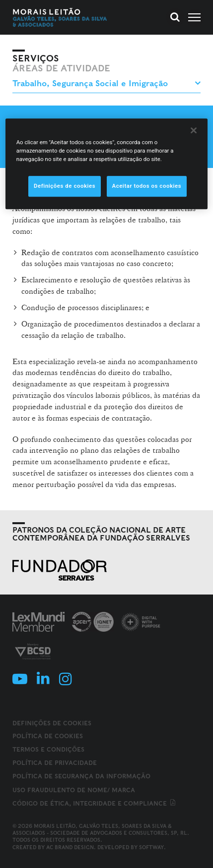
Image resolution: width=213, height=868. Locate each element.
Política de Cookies (48, 736)
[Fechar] (194, 130)
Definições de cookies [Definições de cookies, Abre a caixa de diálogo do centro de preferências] (65, 186)
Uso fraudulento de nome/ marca (74, 790)
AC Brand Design (70, 847)
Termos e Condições (48, 749)
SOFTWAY (151, 847)
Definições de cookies (52, 723)
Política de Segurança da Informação (81, 776)
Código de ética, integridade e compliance (95, 803)
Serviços (36, 58)
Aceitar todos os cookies (147, 186)
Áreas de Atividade (61, 68)
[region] (107, 164)
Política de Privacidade (55, 763)
